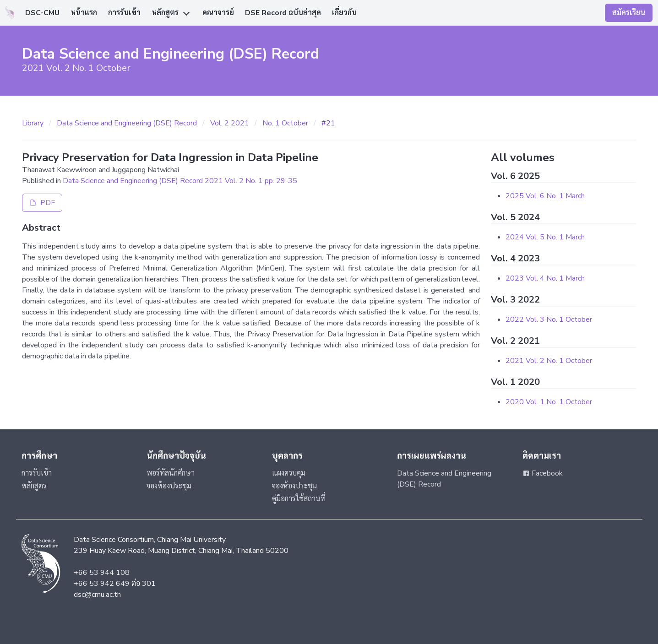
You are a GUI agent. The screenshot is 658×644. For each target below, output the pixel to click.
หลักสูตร (165, 13)
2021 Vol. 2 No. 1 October (549, 361)
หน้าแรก (84, 13)
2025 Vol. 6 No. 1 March (545, 196)
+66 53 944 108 (102, 573)
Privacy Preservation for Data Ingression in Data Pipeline (170, 157)
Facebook (543, 473)
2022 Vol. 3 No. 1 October (549, 319)
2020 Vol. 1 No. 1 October (549, 402)
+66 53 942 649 (102, 584)
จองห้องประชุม (169, 486)
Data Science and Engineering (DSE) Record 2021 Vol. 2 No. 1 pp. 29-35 (180, 181)
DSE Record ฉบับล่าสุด (283, 13)
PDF (42, 203)
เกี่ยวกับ (344, 13)
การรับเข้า (124, 13)
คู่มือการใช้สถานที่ (299, 499)
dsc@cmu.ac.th (97, 595)
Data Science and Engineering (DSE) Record (127, 123)
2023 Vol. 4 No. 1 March (545, 278)
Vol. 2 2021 (230, 123)
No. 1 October (285, 123)
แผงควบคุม (289, 473)
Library (33, 123)
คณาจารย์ (218, 13)
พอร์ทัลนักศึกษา (171, 473)
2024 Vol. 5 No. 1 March (545, 237)
